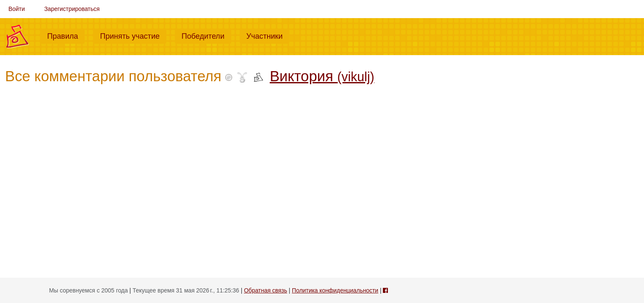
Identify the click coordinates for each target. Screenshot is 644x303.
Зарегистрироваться (72, 9)
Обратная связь (265, 290)
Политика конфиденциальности (335, 290)
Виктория (322, 76)
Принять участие (133, 35)
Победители (206, 35)
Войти (17, 9)
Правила (66, 35)
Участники (268, 35)
